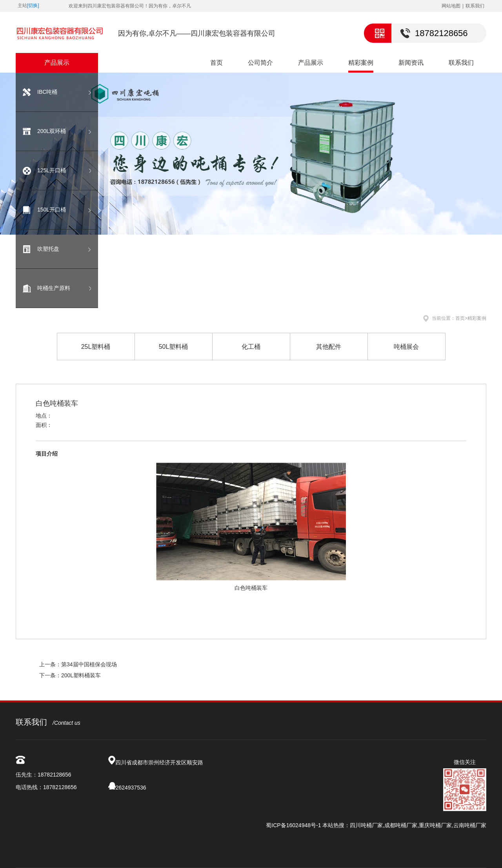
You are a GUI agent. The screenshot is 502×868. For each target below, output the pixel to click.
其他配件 (329, 347)
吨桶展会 (406, 347)
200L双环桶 (52, 131)
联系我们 (475, 6)
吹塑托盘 (48, 249)
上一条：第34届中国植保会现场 (78, 664)
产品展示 (311, 63)
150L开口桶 (52, 210)
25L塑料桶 (96, 347)
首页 (216, 63)
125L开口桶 (52, 170)
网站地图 (451, 6)
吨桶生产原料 (54, 288)
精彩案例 (361, 63)
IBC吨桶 (47, 92)
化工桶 (251, 347)
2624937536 (131, 788)
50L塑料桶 (174, 347)
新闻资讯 (411, 63)
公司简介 (260, 63)
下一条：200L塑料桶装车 (70, 675)
